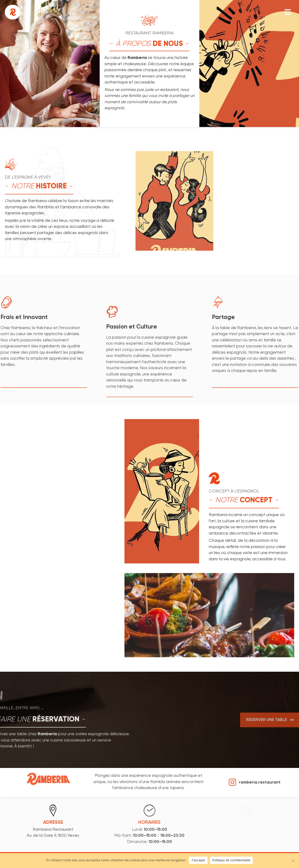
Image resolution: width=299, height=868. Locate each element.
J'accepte (198, 860)
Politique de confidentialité (231, 860)
